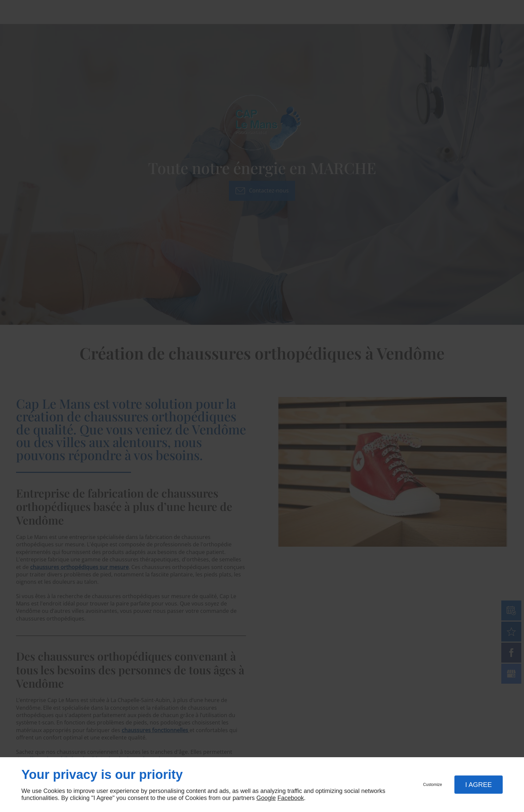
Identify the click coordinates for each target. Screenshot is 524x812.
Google (266, 798)
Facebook (291, 798)
